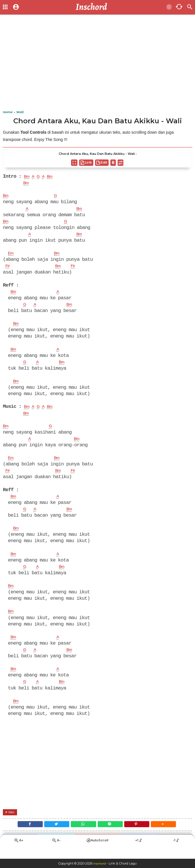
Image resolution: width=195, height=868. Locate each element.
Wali (13, 821)
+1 (139, 852)
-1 (176, 852)
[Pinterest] (142, 835)
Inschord (100, 863)
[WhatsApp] (82, 835)
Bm (27, 177)
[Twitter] (52, 835)
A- (56, 852)
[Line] (112, 835)
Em (12, 255)
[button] (171, 835)
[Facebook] (22, 835)
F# (8, 268)
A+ (19, 852)
